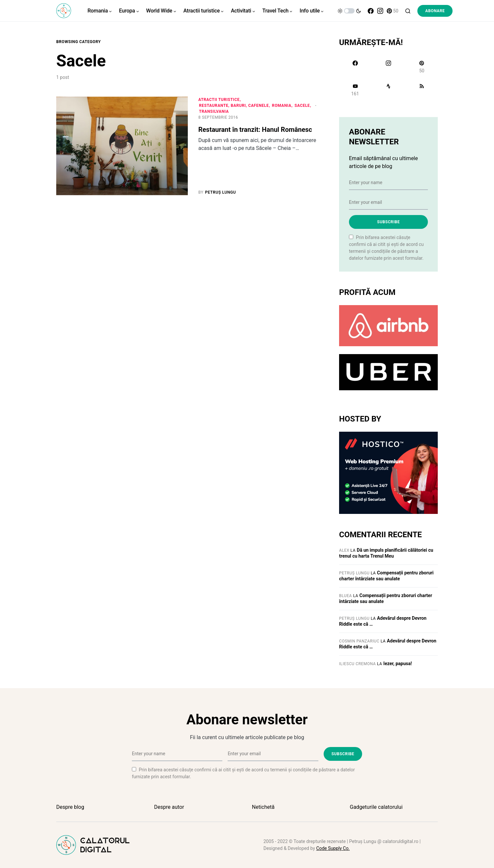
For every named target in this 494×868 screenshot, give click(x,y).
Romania (282, 106)
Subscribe (388, 222)
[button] (349, 11)
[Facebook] (371, 11)
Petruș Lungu (354, 573)
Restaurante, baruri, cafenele (234, 106)
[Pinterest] (393, 11)
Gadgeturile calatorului (376, 807)
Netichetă (263, 807)
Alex (344, 550)
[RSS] (422, 90)
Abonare (435, 11)
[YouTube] (355, 90)
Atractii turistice (219, 100)
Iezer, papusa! (398, 663)
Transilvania (214, 111)
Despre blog (70, 807)
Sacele (302, 106)
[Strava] (388, 90)
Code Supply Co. (333, 848)
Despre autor (169, 807)
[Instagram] (380, 11)
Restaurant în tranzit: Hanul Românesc (255, 130)
